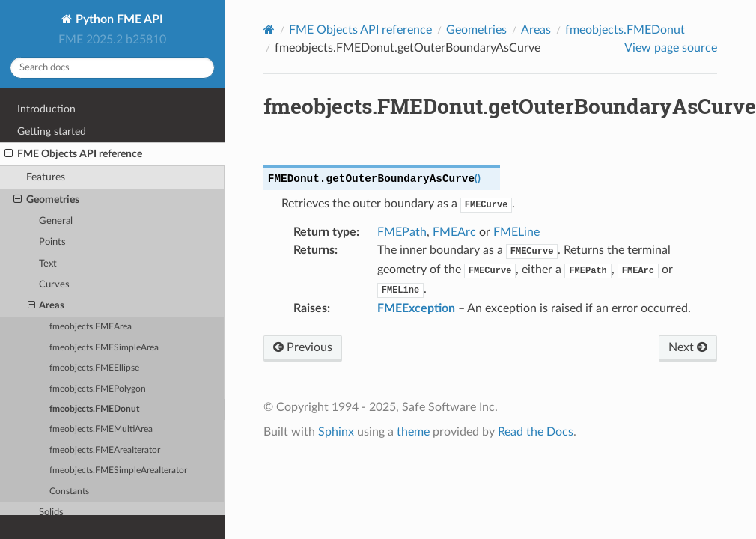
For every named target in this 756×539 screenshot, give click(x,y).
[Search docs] (112, 68)
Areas (46, 306)
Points (52, 242)
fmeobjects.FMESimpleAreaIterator (118, 471)
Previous (303, 347)
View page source (671, 48)
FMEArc (454, 232)
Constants (69, 491)
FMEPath (402, 232)
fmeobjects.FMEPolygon (98, 389)
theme (413, 432)
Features (46, 177)
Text (48, 264)
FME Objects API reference (73, 154)
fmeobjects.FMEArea (91, 327)
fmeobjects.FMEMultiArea (101, 429)
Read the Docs (536, 432)
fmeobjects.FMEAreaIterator (105, 450)
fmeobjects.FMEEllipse (94, 368)
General (56, 221)
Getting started (52, 131)
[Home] (269, 30)
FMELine (516, 232)
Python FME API (118, 19)
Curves (54, 285)
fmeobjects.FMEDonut (94, 409)
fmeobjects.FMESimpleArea (104, 348)
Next (688, 347)
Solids (51, 512)
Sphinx (336, 432)
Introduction (46, 109)
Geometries (46, 200)
